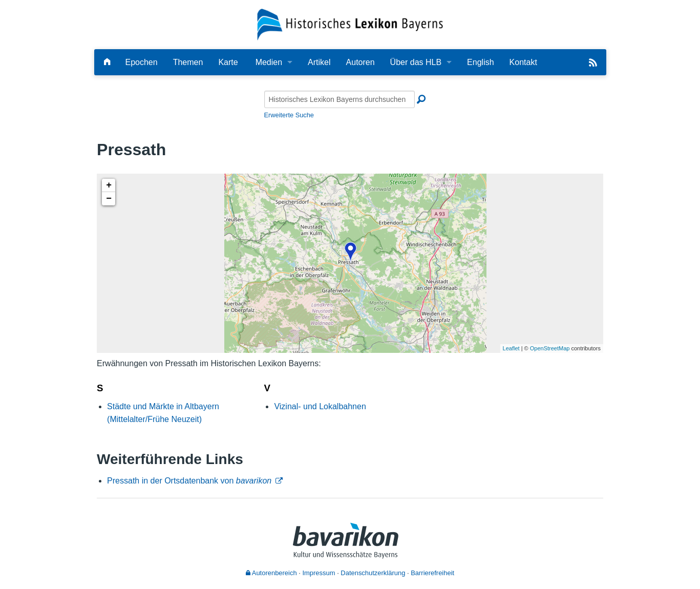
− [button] (109, 199)
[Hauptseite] (107, 62)
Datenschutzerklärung (373, 573)
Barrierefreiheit (432, 573)
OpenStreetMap (550, 348)
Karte (228, 62)
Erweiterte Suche (289, 115)
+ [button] (109, 185)
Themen (188, 62)
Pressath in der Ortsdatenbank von (189, 481)
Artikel (319, 62)
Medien (269, 62)
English (480, 62)
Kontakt (523, 62)
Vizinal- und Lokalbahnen (320, 406)
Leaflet (511, 348)
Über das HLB (416, 62)
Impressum (319, 573)
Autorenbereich (271, 573)
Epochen (142, 62)
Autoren (360, 62)
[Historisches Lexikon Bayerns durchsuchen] (340, 99)
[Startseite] (350, 24)
